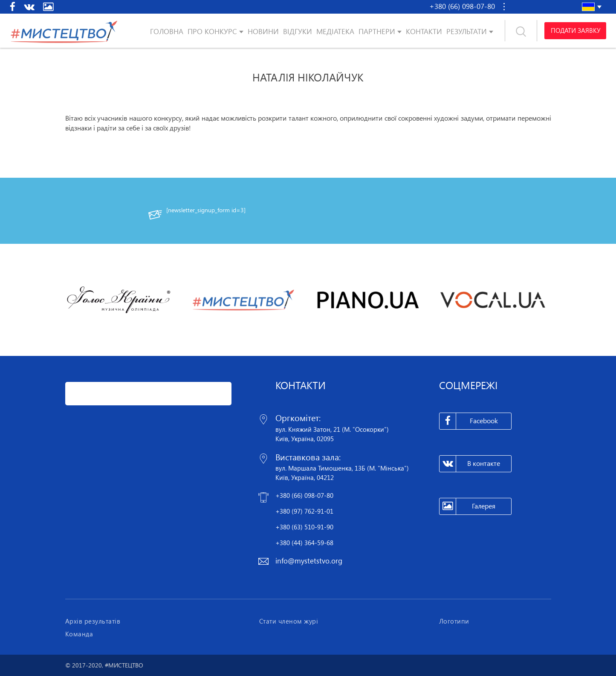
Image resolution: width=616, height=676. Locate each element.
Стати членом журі (289, 621)
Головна (167, 31)
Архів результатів (93, 621)
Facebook (469, 421)
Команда (79, 634)
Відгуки (298, 31)
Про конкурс (212, 31)
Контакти (424, 31)
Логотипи (454, 621)
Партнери (377, 31)
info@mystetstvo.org (309, 561)
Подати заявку (575, 31)
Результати (467, 31)
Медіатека (335, 31)
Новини (263, 31)
